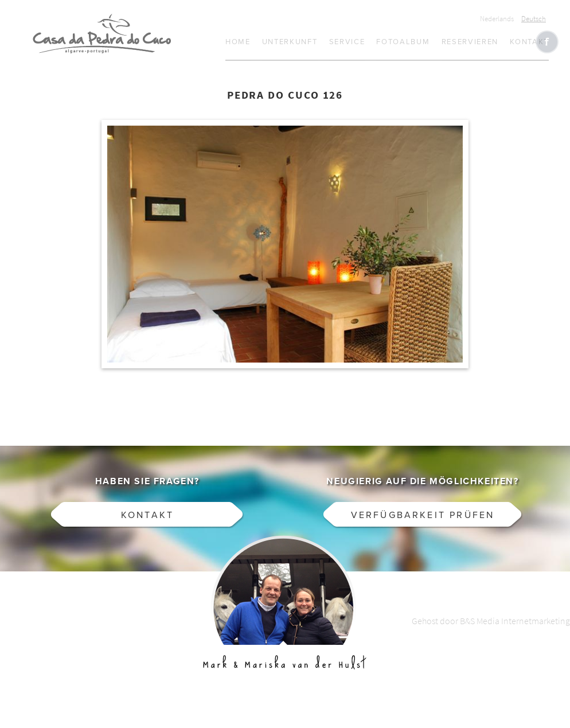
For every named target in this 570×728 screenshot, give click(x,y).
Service (347, 42)
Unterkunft (290, 42)
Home (238, 42)
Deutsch (534, 19)
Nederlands (497, 19)
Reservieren (470, 42)
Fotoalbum (403, 42)
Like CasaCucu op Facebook (547, 42)
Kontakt (529, 42)
